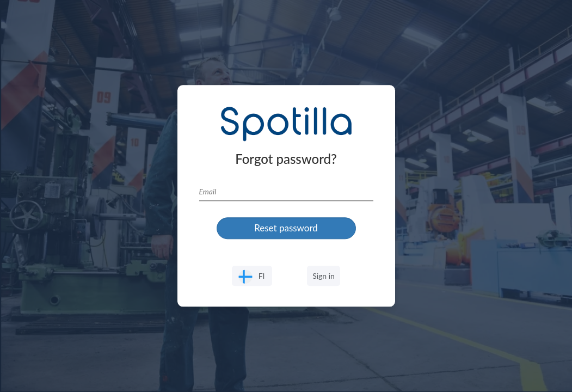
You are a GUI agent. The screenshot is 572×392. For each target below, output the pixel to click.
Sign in (324, 276)
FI (252, 277)
